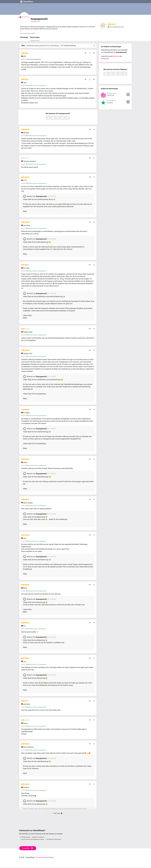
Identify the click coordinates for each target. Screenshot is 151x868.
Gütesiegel (24, 38)
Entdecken (28, 848)
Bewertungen (35, 38)
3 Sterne (60, 118)
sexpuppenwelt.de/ (35, 22)
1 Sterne (51, 118)
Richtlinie (116, 57)
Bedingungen (106, 59)
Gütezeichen (40, 858)
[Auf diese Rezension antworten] (88, 54)
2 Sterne (55, 118)
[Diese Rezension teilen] (90, 54)
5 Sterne (70, 118)
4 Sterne (65, 118)
